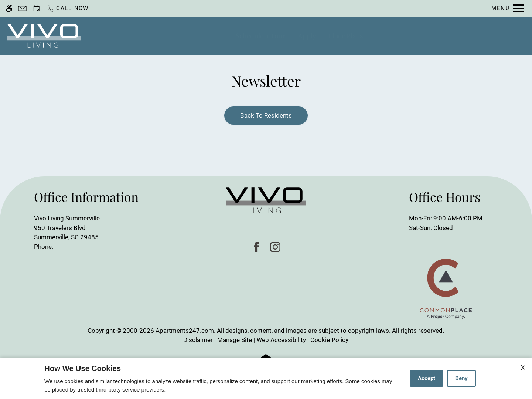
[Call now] (68, 8)
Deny (461, 378)
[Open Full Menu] (508, 8)
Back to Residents (266, 115)
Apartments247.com (185, 331)
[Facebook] (257, 247)
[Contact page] (22, 8)
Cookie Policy (329, 340)
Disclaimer (198, 340)
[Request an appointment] (37, 8)
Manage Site (235, 340)
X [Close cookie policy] (523, 368)
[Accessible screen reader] (9, 8)
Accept (427, 378)
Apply (307, 36)
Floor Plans (346, 36)
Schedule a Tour (260, 36)
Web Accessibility (281, 340)
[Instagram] (275, 247)
